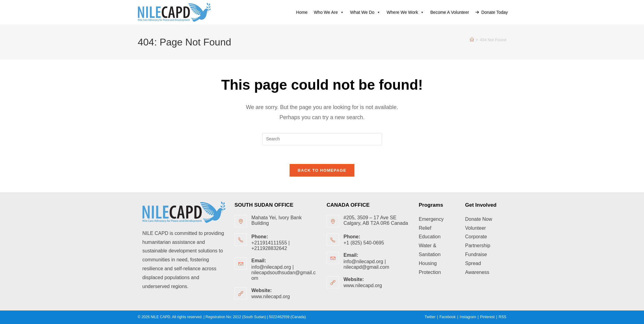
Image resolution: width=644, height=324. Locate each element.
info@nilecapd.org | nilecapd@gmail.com (367, 264)
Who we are (329, 12)
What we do (365, 12)
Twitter (430, 317)
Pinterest (487, 317)
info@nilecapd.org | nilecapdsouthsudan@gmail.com (284, 273)
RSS (503, 317)
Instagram (468, 317)
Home (302, 12)
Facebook (448, 317)
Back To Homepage (322, 170)
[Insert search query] (322, 139)
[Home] (472, 40)
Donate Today (494, 12)
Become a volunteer (450, 12)
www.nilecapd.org (271, 297)
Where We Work (405, 12)
